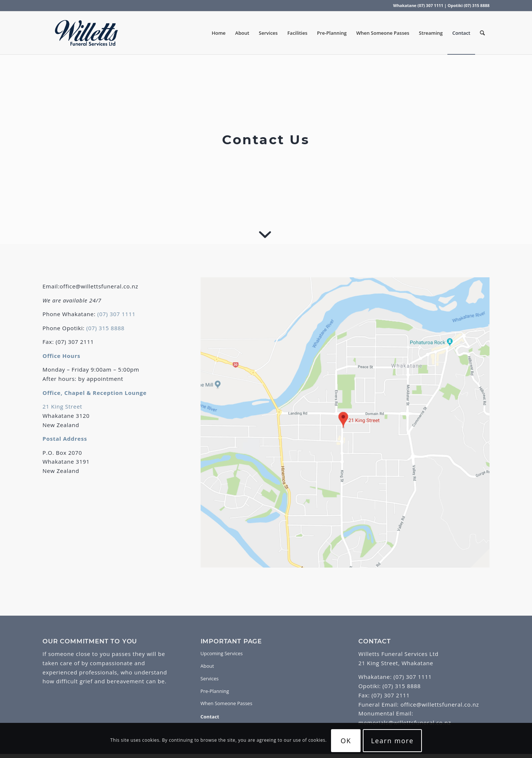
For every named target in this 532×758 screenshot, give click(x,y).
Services (210, 679)
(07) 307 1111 (116, 314)
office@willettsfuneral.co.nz (439, 704)
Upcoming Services (222, 653)
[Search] (482, 33)
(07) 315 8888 (106, 328)
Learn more (392, 741)
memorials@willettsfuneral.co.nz (405, 723)
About (207, 666)
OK (346, 741)
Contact (210, 717)
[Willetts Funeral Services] (86, 33)
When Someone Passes (226, 703)
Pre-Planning (215, 691)
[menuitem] (219, 33)
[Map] (345, 423)
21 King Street (62, 406)
